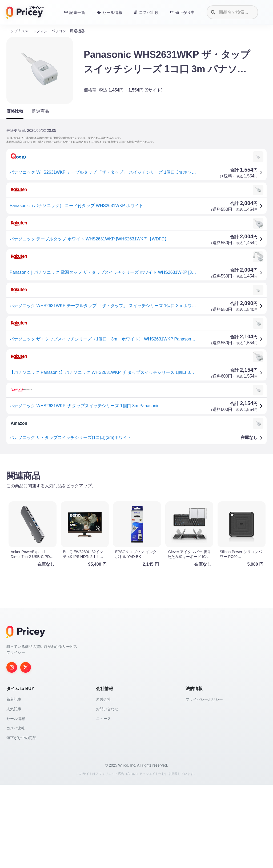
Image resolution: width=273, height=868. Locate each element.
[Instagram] (12, 751)
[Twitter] (26, 751)
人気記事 (14, 792)
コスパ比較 (16, 811)
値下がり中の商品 (21, 821)
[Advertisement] (136, 500)
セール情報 (16, 802)
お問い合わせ (107, 792)
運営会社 (103, 783)
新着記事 (14, 783)
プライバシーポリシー (204, 783)
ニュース (103, 802)
